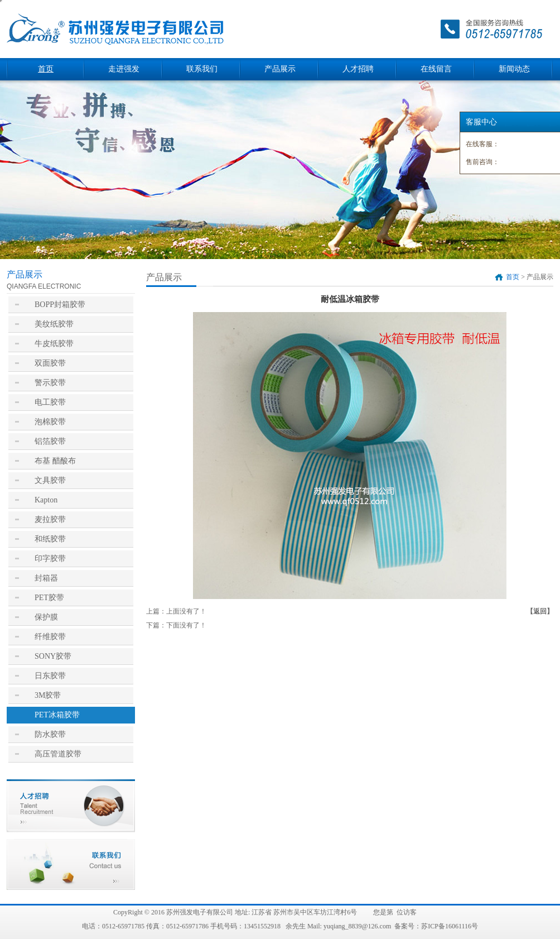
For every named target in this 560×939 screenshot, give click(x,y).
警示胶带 (50, 383)
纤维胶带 (50, 637)
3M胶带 (48, 695)
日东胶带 (50, 676)
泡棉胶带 (50, 422)
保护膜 (46, 617)
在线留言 (436, 69)
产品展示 (280, 69)
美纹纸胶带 (54, 324)
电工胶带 (50, 402)
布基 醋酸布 (55, 461)
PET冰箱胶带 (57, 715)
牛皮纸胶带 (54, 344)
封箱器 (46, 578)
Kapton (46, 500)
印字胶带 (50, 559)
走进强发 (124, 69)
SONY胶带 (53, 656)
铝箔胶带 (50, 441)
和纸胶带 (50, 539)
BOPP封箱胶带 (60, 305)
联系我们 (202, 69)
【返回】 (540, 611)
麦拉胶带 (50, 519)
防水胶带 (50, 734)
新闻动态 (514, 69)
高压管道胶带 (58, 754)
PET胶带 (49, 598)
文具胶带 (50, 480)
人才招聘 (358, 69)
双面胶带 (50, 363)
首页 (46, 69)
